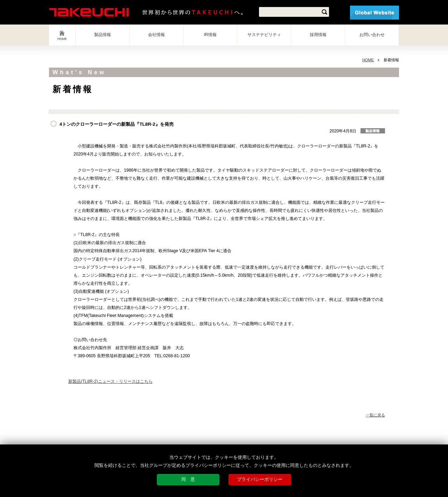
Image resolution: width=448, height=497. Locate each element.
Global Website (374, 13)
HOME (62, 39)
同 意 (188, 479)
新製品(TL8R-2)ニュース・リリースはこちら (110, 381)
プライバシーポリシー (260, 479)
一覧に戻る (375, 415)
